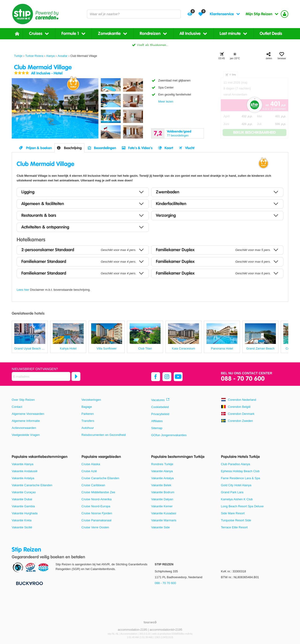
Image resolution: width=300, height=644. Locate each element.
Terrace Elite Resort (234, 527)
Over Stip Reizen (23, 400)
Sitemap (157, 428)
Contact (17, 407)
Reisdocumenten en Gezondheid (104, 435)
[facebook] (156, 377)
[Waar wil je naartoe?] (134, 14)
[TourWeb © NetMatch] (150, 622)
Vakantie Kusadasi (164, 513)
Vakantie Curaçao (24, 492)
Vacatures (158, 400)
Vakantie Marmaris (164, 520)
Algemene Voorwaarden (28, 414)
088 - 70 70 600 (243, 379)
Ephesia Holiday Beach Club (240, 471)
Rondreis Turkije (162, 464)
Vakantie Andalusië (25, 471)
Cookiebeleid (160, 407)
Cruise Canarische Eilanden (100, 478)
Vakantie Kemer (162, 506)
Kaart (169, 148)
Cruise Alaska (91, 464)
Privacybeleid (160, 414)
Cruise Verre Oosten (95, 527)
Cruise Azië (89, 471)
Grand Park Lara (232, 492)
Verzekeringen (91, 400)
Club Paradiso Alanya (236, 464)
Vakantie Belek (161, 485)
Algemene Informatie (26, 421)
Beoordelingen (105, 148)
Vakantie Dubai (22, 499)
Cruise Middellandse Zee (98, 492)
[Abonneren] (76, 376)
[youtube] (178, 377)
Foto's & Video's (140, 148)
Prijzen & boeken (39, 148)
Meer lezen (166, 101)
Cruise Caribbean (93, 485)
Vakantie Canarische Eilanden (32, 485)
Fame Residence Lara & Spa (241, 478)
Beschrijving (73, 148)
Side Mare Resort (233, 513)
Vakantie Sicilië (22, 527)
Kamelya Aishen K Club (237, 499)
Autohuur (88, 428)
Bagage (87, 407)
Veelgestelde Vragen (26, 435)
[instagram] (167, 377)
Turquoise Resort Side (236, 520)
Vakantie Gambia (23, 506)
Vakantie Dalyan (162, 499)
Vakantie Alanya (22, 464)
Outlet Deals (271, 34)
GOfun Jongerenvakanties (169, 435)
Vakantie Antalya (23, 478)
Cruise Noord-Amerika (97, 499)
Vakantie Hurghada (25, 513)
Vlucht (190, 148)
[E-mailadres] (41, 376)
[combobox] (134, 14)
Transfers (88, 421)
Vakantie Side (160, 527)
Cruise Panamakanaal (97, 520)
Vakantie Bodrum (163, 492)
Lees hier (23, 290)
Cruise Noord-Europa (96, 506)
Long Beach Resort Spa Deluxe (242, 506)
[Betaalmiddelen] (29, 583)
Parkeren (88, 414)
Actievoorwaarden (24, 428)
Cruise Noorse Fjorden (97, 513)
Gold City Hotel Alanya (236, 485)
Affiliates (157, 421)
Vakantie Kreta (22, 520)
